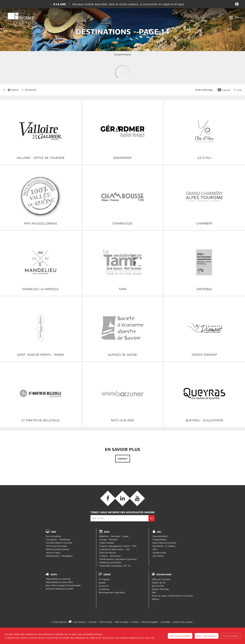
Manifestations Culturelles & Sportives (118, 559)
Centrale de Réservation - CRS (115, 549)
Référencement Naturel (57, 549)
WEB (53, 532)
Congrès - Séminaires (110, 556)
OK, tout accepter (180, 636)
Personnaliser (231, 636)
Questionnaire (160, 553)
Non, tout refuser (207, 636)
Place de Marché (108, 553)
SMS (155, 549)
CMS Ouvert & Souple (56, 546)
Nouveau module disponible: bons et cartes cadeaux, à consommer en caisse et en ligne (128, 4)
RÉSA (107, 532)
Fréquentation (160, 539)
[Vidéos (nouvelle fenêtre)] (137, 498)
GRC (159, 532)
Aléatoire (15, 90)
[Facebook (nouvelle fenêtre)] (108, 498)
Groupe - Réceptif (108, 539)
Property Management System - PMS (118, 546)
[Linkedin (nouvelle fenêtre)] (122, 498)
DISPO (54, 574)
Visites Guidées (107, 543)
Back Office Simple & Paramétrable (63, 585)
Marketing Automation (110, 562)
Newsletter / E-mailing (164, 546)
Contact (123, 459)
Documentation (160, 536)
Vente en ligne (53, 553)
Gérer (107, 574)
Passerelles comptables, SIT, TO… (116, 566)
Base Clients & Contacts (164, 543)
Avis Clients (158, 556)
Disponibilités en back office (59, 582)
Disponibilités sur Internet (58, 579)
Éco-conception (54, 536)
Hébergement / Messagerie (59, 556)
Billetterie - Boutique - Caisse (114, 536)
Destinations (164, 574)
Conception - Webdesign (58, 539)
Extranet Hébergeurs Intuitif (59, 589)
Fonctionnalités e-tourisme (59, 543)
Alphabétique (31, 90)
